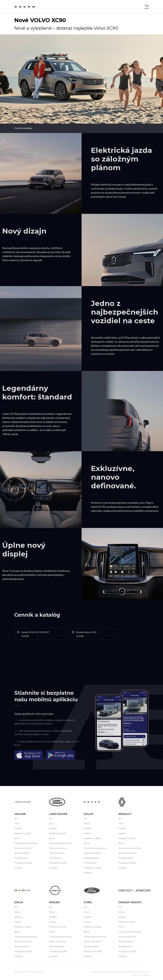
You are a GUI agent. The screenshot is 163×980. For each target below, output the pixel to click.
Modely (18, 828)
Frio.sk (40, 972)
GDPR (102, 972)
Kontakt (18, 868)
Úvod (17, 823)
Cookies (110, 972)
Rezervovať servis (23, 848)
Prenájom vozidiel (23, 863)
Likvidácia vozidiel (123, 972)
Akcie (17, 838)
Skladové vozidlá (23, 833)
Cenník (87, 833)
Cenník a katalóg (23, 128)
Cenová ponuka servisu (26, 843)
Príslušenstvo (21, 858)
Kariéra (94, 972)
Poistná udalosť (22, 853)
